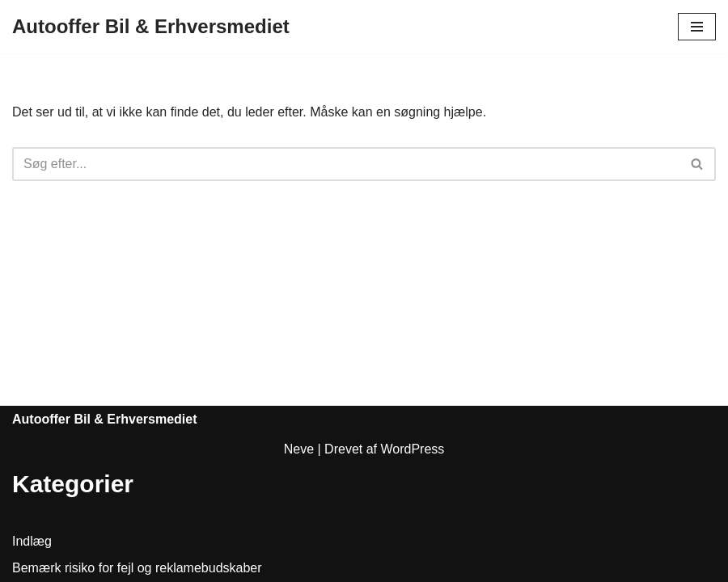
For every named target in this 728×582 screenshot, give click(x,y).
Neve (299, 449)
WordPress (412, 449)
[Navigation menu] (697, 27)
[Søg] (346, 164)
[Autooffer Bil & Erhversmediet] (151, 27)
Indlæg (32, 541)
